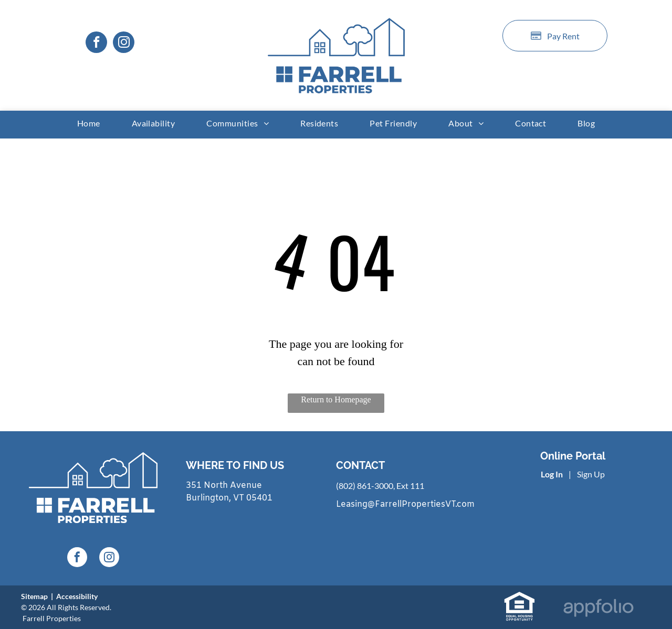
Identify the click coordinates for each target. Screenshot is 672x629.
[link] (519, 597)
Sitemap (34, 596)
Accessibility (77, 596)
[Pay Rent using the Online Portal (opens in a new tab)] (555, 36)
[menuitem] (89, 123)
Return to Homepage (336, 399)
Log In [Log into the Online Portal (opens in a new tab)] (552, 474)
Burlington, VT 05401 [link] (229, 498)
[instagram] (124, 44)
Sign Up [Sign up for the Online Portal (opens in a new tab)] (591, 474)
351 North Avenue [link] (224, 486)
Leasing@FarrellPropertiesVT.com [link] (405, 504)
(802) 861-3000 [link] (365, 486)
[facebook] (96, 44)
